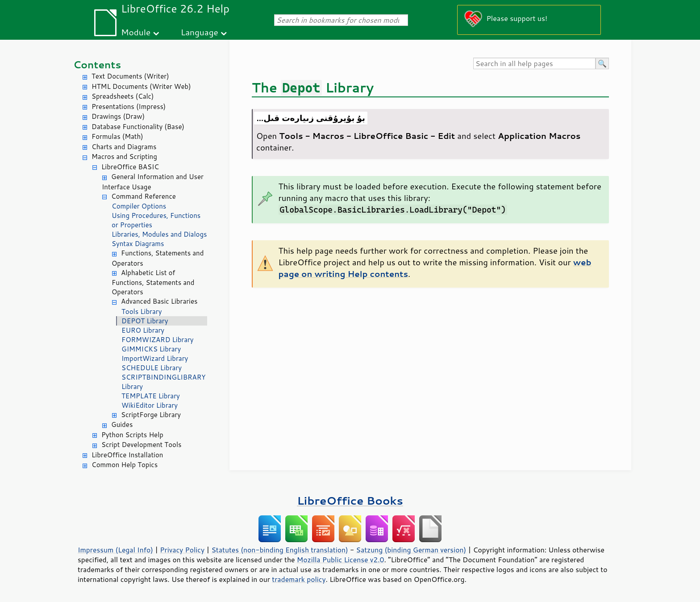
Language (200, 32)
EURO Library (143, 330)
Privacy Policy (182, 550)
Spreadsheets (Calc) (123, 96)
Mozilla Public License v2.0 (341, 560)
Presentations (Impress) (129, 107)
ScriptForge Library (151, 415)
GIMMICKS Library (151, 349)
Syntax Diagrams (138, 244)
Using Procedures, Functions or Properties (156, 220)
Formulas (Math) (117, 136)
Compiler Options (139, 206)
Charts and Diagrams (124, 147)
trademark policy (299, 579)
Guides (122, 424)
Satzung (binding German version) (411, 550)
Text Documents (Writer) (130, 76)
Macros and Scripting (124, 157)
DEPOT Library (145, 321)
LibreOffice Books (350, 500)
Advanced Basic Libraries (159, 301)
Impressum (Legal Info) (115, 550)
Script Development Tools (142, 445)
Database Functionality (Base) (138, 127)
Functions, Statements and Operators (158, 258)
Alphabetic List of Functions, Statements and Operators (153, 282)
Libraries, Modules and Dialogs (159, 234)
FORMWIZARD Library (158, 340)
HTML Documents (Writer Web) (141, 86)
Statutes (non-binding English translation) (279, 550)
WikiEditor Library (150, 405)
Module (136, 32)
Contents (97, 65)
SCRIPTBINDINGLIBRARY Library (164, 382)
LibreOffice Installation (127, 455)
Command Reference (144, 196)
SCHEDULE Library (152, 368)
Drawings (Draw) (118, 116)
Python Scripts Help (132, 435)
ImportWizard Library (155, 358)
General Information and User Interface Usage (153, 182)
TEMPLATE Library (151, 396)
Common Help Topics (125, 465)
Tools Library (142, 311)
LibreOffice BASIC (130, 167)
